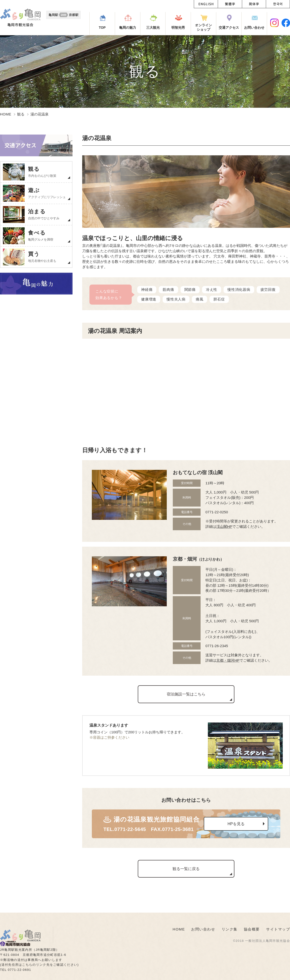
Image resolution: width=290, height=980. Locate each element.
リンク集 (230, 929)
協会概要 (252, 929)
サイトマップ (278, 929)
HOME (6, 114)
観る (21, 114)
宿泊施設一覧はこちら (186, 694)
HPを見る (236, 824)
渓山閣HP (224, 526)
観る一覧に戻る (186, 869)
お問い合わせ (203, 929)
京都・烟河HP (228, 660)
